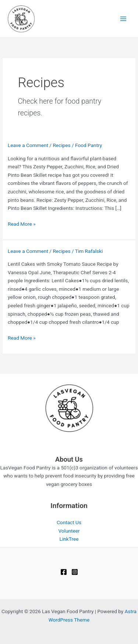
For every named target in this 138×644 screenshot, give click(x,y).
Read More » (22, 224)
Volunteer (69, 531)
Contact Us (69, 522)
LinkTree (69, 539)
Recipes (61, 145)
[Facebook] (64, 572)
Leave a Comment (28, 145)
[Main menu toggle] (123, 19)
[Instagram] (75, 572)
